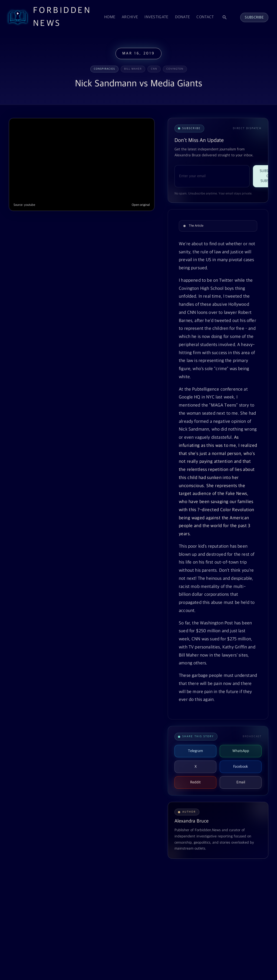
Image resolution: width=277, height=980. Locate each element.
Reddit (195, 782)
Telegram (195, 751)
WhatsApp (241, 751)
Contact (205, 17)
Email (241, 782)
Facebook (241, 767)
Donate (183, 17)
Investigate (156, 17)
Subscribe (254, 17)
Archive (130, 17)
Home (110, 17)
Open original (141, 205)
